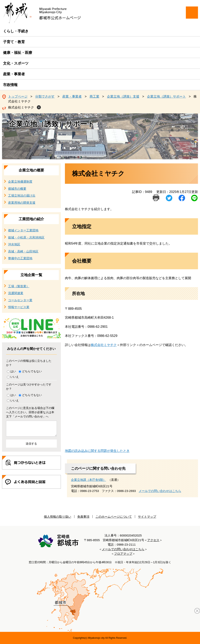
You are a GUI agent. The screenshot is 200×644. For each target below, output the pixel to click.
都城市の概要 (17, 189)
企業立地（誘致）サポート (166, 96)
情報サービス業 (19, 307)
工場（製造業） (19, 286)
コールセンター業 (20, 300)
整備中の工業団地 (20, 258)
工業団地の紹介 (31, 219)
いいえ (15, 377)
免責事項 (83, 517)
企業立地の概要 (31, 170)
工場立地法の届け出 (22, 195)
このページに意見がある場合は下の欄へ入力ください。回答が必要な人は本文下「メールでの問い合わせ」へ (30, 412)
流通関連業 (16, 293)
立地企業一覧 (31, 275)
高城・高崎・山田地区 (23, 251)
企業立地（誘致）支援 (123, 96)
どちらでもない (32, 371)
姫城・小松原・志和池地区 (26, 237)
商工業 (94, 96)
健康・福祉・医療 (18, 53)
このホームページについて (114, 517)
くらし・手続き (16, 31)
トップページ (18, 96)
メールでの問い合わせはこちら (160, 491)
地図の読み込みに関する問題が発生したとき (97, 451)
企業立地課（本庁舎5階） (88, 480)
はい (13, 371)
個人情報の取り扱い (58, 517)
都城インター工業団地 (23, 230)
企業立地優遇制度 (20, 181)
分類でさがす (45, 96)
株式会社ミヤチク (21, 107)
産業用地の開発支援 (22, 203)
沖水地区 (14, 244)
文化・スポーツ (16, 63)
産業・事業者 (14, 74)
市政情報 (10, 85)
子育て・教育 (14, 42)
